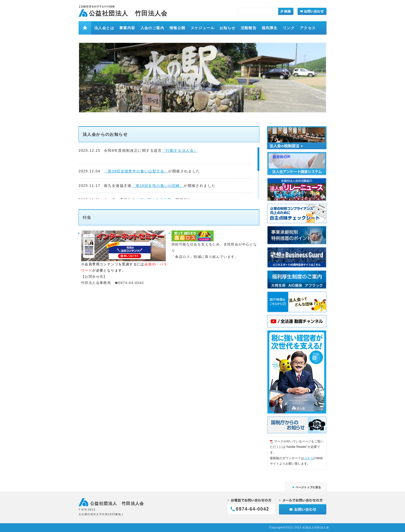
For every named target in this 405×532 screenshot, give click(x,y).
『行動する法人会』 (180, 150)
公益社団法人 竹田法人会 (128, 13)
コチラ (309, 458)
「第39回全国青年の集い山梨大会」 (136, 171)
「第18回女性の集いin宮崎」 (158, 186)
